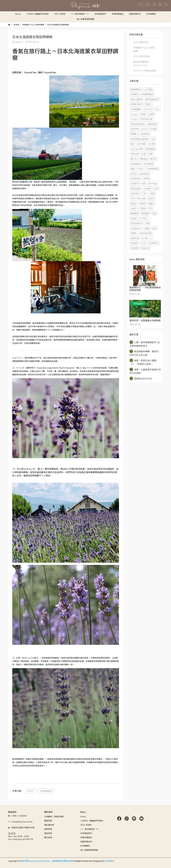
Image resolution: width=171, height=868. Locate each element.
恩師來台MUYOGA (141, 378)
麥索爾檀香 (150, 149)
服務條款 (48, 821)
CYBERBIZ (110, 861)
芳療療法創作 (137, 104)
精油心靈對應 (137, 99)
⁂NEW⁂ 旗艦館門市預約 (38, 14)
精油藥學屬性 (147, 94)
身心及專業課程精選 (85, 19)
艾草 (133, 198)
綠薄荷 (143, 203)
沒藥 (150, 154)
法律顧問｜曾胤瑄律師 (54, 816)
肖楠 (144, 183)
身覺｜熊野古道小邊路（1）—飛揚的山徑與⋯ (143, 362)
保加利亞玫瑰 (145, 233)
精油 (154, 213)
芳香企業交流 (137, 223)
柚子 (133, 144)
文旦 (153, 139)
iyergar (134, 119)
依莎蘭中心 (154, 243)
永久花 (144, 129)
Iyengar (134, 114)
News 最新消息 (141, 42)
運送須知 (48, 833)
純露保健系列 (135, 14)
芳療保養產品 (118, 14)
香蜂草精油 (136, 188)
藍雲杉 (148, 104)
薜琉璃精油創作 (152, 99)
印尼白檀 (135, 193)
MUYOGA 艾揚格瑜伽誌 (145, 71)
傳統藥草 (145, 213)
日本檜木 (147, 188)
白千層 (144, 238)
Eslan (143, 243)
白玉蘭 (151, 144)
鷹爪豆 (134, 159)
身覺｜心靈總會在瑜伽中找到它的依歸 (145, 371)
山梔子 (134, 208)
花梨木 (134, 174)
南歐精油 (144, 159)
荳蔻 (147, 223)
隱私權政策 (49, 825)
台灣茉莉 (135, 183)
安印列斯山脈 (146, 119)
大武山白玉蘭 (137, 149)
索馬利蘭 (135, 154)
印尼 (156, 188)
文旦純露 (142, 144)
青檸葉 (146, 178)
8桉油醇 (134, 243)
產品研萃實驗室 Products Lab (141, 63)
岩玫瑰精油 (136, 164)
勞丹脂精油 (148, 164)
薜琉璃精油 (136, 89)
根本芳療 (135, 129)
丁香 (144, 193)
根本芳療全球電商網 (139, 139)
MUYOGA (148, 109)
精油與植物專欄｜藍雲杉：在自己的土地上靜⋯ (145, 353)
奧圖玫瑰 (135, 238)
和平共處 (152, 183)
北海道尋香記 (46, 791)
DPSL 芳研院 (60, 14)
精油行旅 (145, 248)
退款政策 (48, 829)
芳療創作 (135, 94)
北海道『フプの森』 (139, 218)
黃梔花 (151, 203)
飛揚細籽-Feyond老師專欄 (144, 49)
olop (157, 109)
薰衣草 (153, 159)
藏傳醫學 (135, 213)
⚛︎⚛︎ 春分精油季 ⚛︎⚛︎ (80, 14)
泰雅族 (134, 233)
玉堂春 (143, 208)
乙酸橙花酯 (144, 134)
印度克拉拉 (136, 228)
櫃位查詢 (48, 837)
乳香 (144, 154)
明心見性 (142, 198)
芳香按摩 (135, 248)
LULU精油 (148, 89)
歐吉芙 (151, 198)
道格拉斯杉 (152, 124)
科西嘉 (153, 129)
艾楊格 (151, 114)
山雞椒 (146, 228)
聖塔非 (134, 203)
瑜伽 (143, 114)
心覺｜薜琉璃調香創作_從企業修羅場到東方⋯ (145, 344)
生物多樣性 (136, 178)
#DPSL (31, 791)
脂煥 (133, 169)
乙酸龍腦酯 (136, 109)
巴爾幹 (134, 134)
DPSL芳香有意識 (142, 56)
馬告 (154, 228)
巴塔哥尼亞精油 (138, 124)
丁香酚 (151, 193)
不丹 (150, 208)
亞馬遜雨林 (144, 174)
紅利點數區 (151, 14)
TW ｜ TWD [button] (144, 4)
